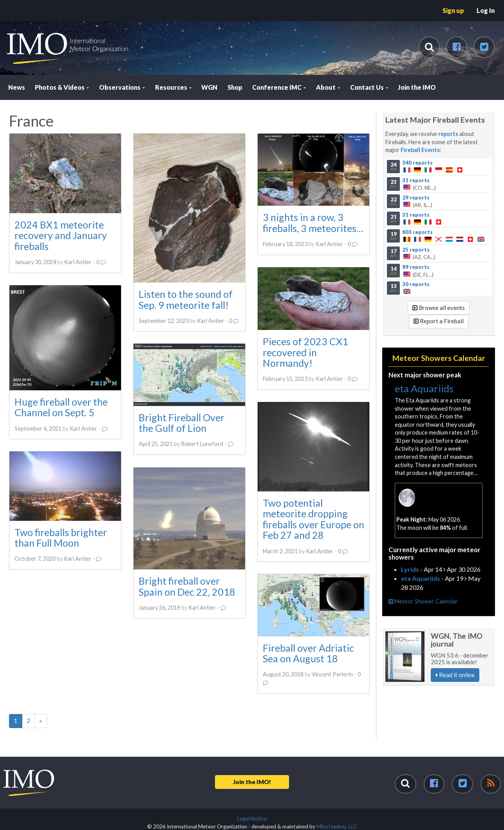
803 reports (417, 232)
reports (448, 134)
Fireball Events (420, 150)
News (17, 87)
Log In (486, 10)
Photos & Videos (62, 87)
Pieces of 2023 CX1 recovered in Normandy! (305, 352)
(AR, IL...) (439, 201)
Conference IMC (279, 87)
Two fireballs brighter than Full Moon (61, 537)
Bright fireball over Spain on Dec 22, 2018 (187, 586)
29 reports (416, 197)
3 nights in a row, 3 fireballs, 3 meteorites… (313, 223)
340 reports (417, 163)
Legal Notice (252, 819)
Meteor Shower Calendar (423, 601)
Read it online (455, 675)
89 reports (416, 266)
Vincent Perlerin (332, 674)
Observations (122, 87)
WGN (209, 87)
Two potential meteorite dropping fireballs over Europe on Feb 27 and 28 (313, 519)
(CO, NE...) (439, 184)
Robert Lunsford (202, 444)
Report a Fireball (439, 321)
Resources (173, 87)
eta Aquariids (424, 388)
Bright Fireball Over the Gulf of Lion (181, 423)
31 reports (416, 180)
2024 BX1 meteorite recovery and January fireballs (61, 235)
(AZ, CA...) (439, 253)
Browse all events (439, 308)
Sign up (453, 10)
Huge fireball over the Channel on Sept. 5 (61, 407)
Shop (235, 87)
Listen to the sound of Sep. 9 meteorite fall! (185, 299)
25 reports (416, 249)
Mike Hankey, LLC (337, 826)
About (328, 87)
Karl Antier (78, 262)
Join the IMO (417, 87)
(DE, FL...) (439, 270)
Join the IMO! (252, 782)
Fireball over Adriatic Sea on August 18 (308, 653)
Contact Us (369, 87)
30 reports (416, 284)
